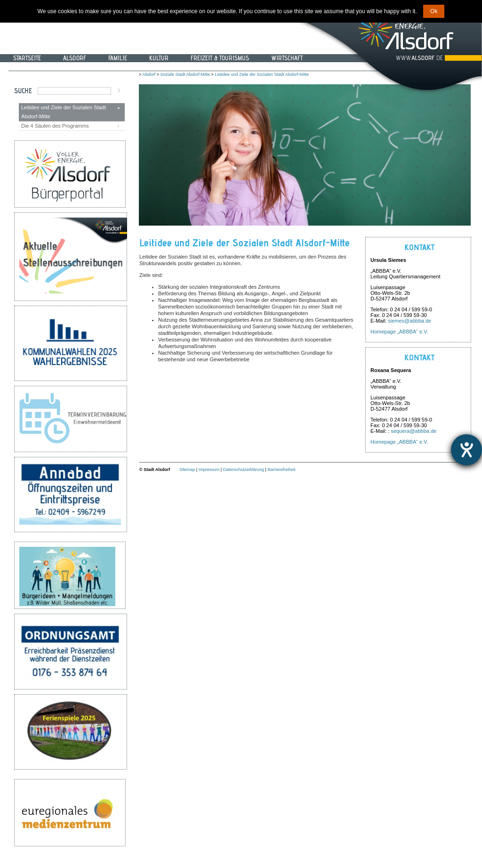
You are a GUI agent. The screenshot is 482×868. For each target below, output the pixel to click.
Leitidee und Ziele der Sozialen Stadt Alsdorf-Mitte (64, 112)
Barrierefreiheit (281, 470)
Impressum (209, 470)
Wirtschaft (287, 58)
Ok (434, 11)
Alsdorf (75, 58)
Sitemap (187, 470)
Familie (118, 58)
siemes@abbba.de (410, 321)
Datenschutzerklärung (244, 470)
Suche (23, 91)
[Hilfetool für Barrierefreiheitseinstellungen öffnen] (466, 450)
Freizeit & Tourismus (220, 58)
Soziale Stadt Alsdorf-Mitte (185, 74)
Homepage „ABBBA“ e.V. (399, 332)
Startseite (27, 58)
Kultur (159, 58)
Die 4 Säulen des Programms (55, 126)
